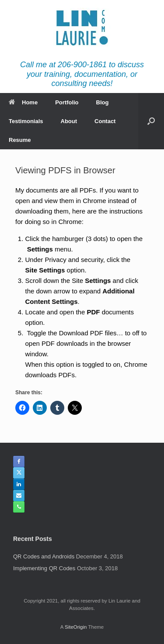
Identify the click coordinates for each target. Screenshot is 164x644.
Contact (105, 121)
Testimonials (26, 121)
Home (23, 102)
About (69, 121)
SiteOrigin (76, 627)
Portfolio (67, 102)
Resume (20, 140)
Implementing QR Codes (44, 568)
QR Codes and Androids (44, 556)
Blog (103, 102)
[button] (151, 121)
